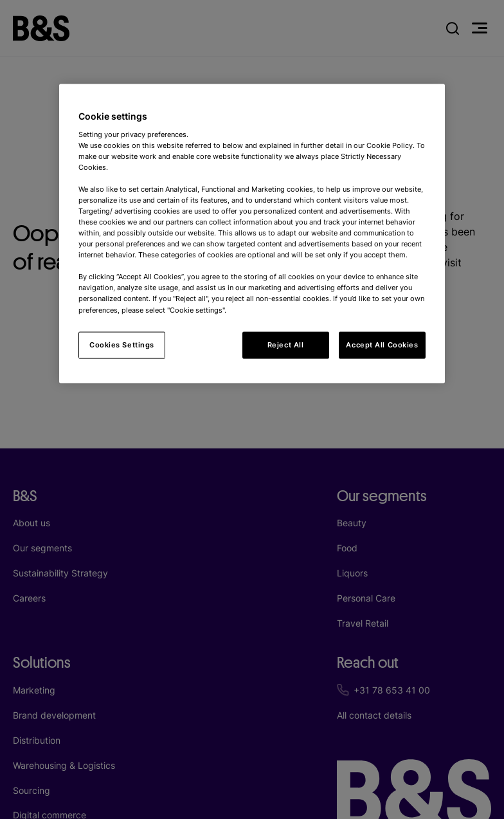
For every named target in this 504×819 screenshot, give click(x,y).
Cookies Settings (122, 344)
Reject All (286, 344)
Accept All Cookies (382, 344)
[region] (252, 234)
